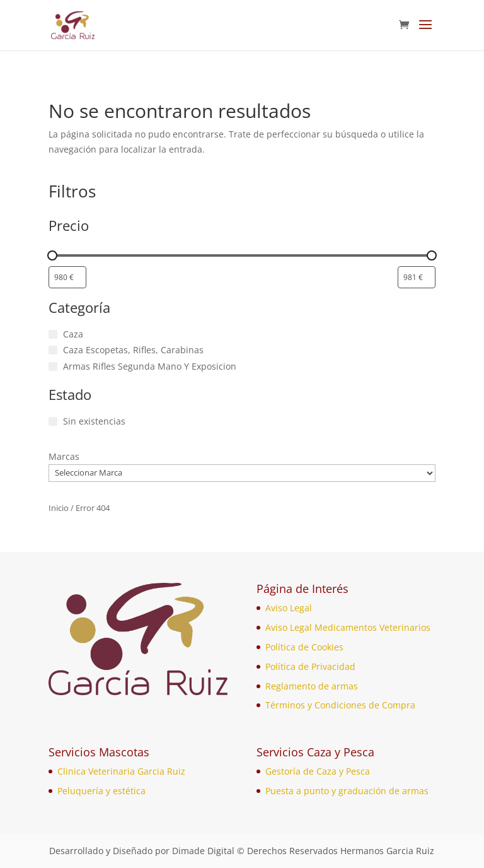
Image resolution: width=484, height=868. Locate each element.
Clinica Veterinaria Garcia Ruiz (121, 771)
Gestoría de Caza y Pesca (318, 771)
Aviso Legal (289, 608)
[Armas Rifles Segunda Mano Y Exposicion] (53, 367)
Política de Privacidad (310, 666)
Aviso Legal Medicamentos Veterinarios (348, 627)
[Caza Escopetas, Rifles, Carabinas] (53, 350)
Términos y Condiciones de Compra (340, 705)
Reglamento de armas (312, 686)
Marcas (64, 456)
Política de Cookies (304, 647)
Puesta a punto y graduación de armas (347, 791)
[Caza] (53, 334)
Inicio (59, 508)
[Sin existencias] (53, 421)
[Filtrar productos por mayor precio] (417, 277)
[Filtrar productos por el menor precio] (67, 277)
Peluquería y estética (101, 791)
